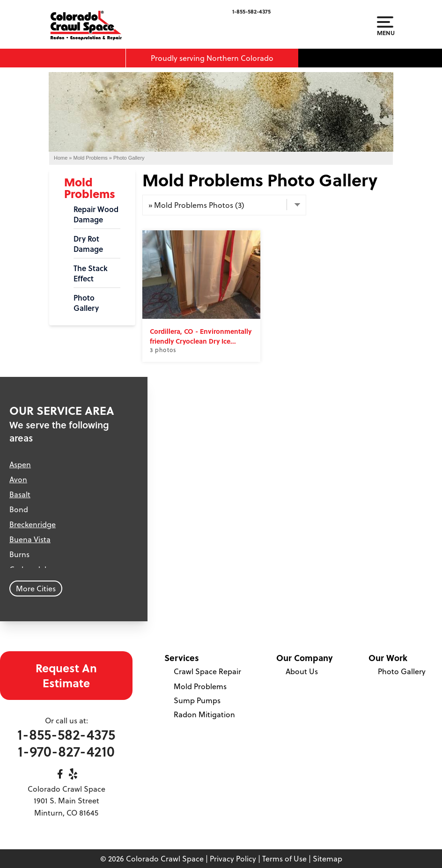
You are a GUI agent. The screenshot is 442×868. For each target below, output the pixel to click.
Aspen (20, 464)
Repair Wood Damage (96, 214)
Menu (385, 26)
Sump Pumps (197, 700)
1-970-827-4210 (66, 751)
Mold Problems (90, 188)
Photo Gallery (86, 303)
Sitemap (328, 859)
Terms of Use (284, 859)
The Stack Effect (91, 273)
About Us (302, 671)
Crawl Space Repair (207, 671)
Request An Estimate (66, 675)
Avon (18, 479)
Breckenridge (33, 524)
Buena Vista (30, 539)
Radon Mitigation (204, 714)
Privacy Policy (233, 859)
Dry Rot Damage (88, 244)
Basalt (20, 494)
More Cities (36, 588)
